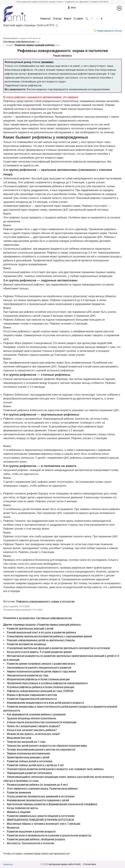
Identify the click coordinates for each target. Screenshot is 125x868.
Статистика (90, 864)
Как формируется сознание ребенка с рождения (36, 714)
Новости (45, 19)
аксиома (47, 62)
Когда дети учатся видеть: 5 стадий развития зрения (39, 652)
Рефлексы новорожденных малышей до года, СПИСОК (40, 691)
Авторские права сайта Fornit (65, 864)
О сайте (78, 19)
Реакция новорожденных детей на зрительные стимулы (41, 640)
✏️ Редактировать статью (108, 31)
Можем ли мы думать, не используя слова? (33, 734)
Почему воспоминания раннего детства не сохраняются (41, 750)
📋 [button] (57, 25)
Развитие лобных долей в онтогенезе (30, 761)
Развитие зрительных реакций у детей (30, 629)
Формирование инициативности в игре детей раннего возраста (45, 703)
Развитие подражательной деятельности (32, 699)
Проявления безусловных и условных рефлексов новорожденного (47, 683)
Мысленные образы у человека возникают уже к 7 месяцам (44, 824)
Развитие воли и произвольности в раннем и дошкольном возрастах (49, 835)
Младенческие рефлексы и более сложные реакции (38, 679)
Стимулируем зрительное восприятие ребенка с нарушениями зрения (49, 636)
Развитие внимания (19, 792)
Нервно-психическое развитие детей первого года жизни (41, 671)
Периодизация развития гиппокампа (29, 773)
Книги (68, 19)
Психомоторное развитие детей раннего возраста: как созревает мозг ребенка (55, 769)
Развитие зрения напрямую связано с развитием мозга (41, 664)
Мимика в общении (19, 812)
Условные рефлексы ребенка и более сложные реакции (41, 687)
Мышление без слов (19, 738)
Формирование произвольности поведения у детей (38, 800)
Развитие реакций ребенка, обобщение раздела (36, 839)
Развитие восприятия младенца (26, 644)
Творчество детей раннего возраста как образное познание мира (47, 746)
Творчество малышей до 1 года (26, 742)
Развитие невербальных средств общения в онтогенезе (41, 816)
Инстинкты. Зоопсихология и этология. (31, 843)
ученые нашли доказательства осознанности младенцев (42, 722)
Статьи (57, 19)
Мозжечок (13, 828)
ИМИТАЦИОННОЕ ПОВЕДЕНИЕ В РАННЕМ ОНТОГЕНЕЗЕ (41, 820)
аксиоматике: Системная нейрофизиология (45, 618)
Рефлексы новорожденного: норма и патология (45, 602)
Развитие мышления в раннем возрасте (31, 831)
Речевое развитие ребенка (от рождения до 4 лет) (37, 785)
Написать (8, 864)
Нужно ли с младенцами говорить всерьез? (33, 726)
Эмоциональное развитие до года (28, 675)
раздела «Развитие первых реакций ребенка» (53, 625)
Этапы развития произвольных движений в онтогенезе (41, 796)
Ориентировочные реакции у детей (28, 757)
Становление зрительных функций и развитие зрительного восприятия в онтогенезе (58, 648)
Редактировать (62, 56)
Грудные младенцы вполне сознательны (31, 718)
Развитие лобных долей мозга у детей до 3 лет (35, 765)
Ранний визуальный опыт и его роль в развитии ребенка (41, 632)
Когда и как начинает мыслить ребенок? (32, 730)
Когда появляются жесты (22, 808)
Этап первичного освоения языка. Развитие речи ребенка (42, 789)
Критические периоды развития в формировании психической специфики (52, 804)
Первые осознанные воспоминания (28, 753)
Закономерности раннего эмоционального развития (39, 668)
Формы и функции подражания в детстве (32, 695)
